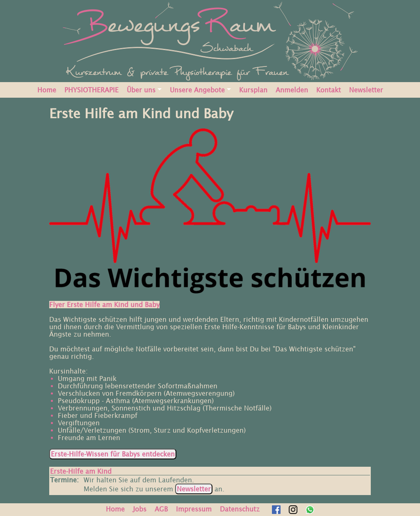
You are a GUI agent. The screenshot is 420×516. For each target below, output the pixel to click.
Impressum (194, 509)
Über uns (141, 90)
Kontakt (329, 90)
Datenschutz (240, 509)
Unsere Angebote (197, 90)
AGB (161, 509)
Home (47, 90)
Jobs (140, 509)
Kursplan (253, 90)
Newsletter (366, 90)
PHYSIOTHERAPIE (91, 90)
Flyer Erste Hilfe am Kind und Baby (104, 305)
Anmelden (292, 90)
